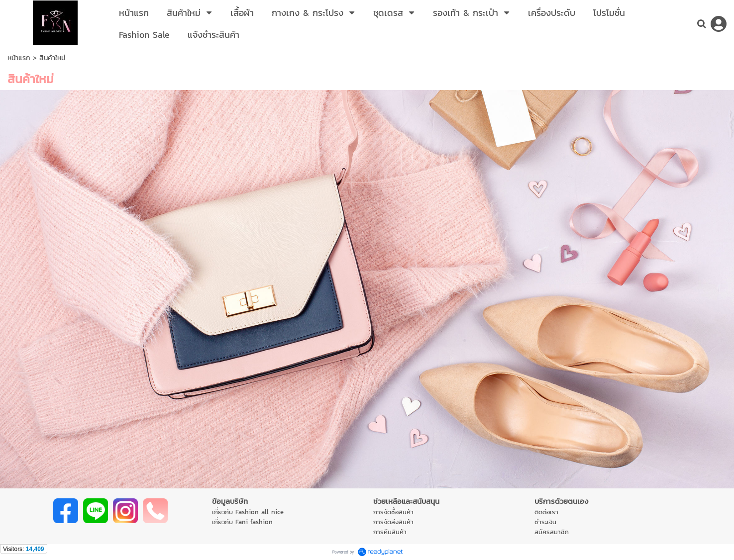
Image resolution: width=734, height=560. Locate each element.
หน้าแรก (19, 58)
